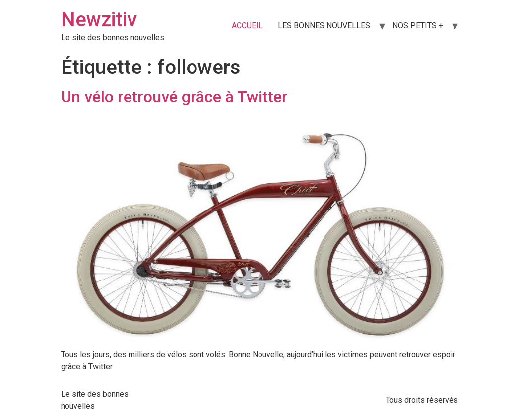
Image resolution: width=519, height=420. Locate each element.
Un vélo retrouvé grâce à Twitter (174, 97)
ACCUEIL (247, 26)
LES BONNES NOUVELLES (324, 26)
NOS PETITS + (418, 26)
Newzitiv (99, 20)
